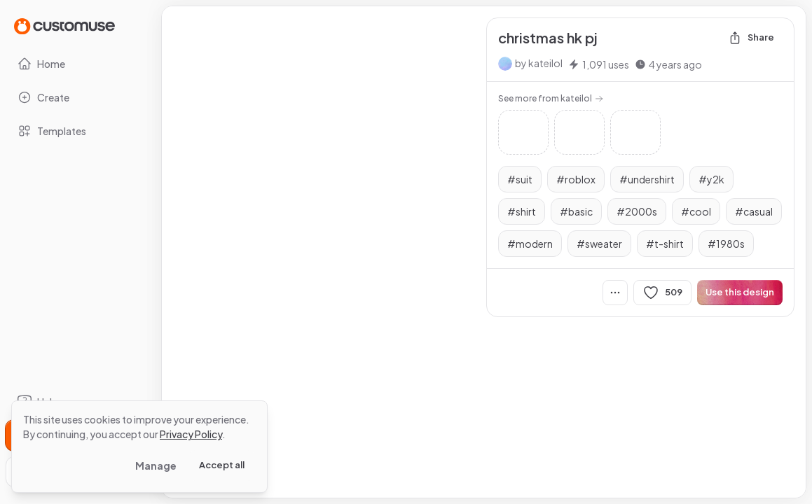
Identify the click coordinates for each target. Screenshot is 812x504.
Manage (156, 465)
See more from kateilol (551, 98)
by (539, 63)
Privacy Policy (191, 434)
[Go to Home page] (64, 26)
